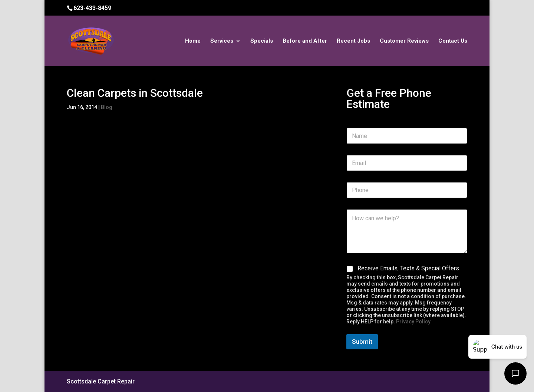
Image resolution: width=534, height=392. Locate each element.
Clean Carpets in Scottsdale (135, 93)
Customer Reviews (404, 41)
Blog (107, 107)
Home (193, 41)
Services (222, 41)
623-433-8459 (92, 8)
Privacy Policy (413, 322)
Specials (262, 41)
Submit (362, 342)
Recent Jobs (353, 41)
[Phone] (407, 190)
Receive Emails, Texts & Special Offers (408, 268)
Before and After (305, 41)
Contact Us (453, 41)
